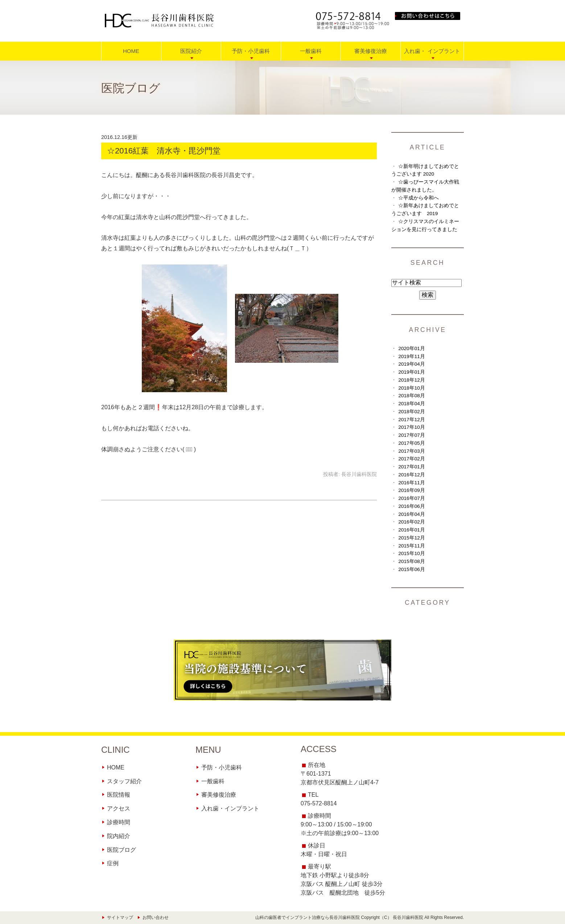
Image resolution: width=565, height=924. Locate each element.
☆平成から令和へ (418, 198)
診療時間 (119, 822)
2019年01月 (411, 372)
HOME (131, 51)
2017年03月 (411, 451)
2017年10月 (411, 427)
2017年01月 (411, 467)
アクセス (119, 808)
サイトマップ (120, 917)
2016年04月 (411, 514)
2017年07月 (411, 435)
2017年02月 (411, 459)
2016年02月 (411, 522)
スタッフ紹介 (124, 781)
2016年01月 (411, 530)
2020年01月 (411, 348)
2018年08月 (411, 396)
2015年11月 (411, 546)
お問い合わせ (156, 917)
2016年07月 (411, 498)
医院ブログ (121, 850)
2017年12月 (411, 420)
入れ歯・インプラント (230, 808)
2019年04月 (411, 364)
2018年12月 (411, 380)
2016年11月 (411, 483)
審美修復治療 (219, 795)
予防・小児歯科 (222, 767)
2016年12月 (411, 475)
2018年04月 (411, 404)
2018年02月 (411, 412)
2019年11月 (411, 356)
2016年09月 (411, 490)
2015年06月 (411, 569)
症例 (113, 863)
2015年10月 (411, 553)
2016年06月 (411, 506)
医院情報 (119, 795)
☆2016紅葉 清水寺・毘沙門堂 (168, 151)
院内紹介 (119, 836)
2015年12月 (411, 538)
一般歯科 (213, 781)
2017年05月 (411, 443)
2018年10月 (411, 388)
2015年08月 (411, 561)
